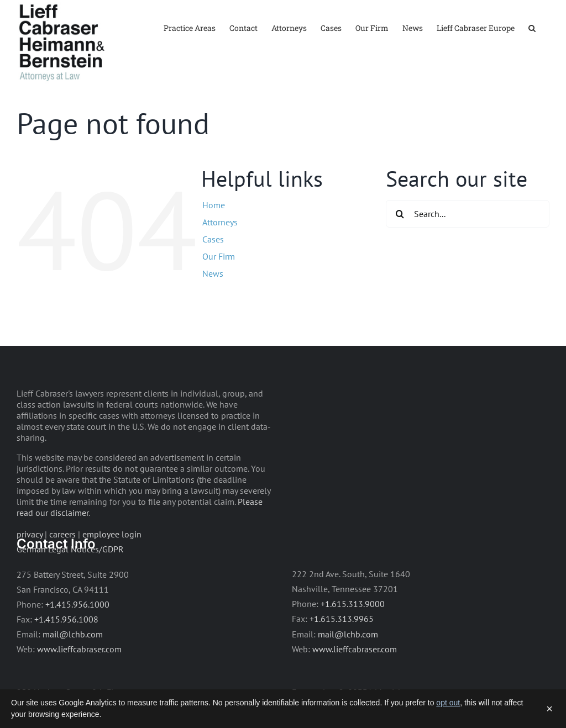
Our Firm (219, 289)
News (213, 306)
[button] (532, 27)
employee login (112, 567)
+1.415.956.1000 (77, 636)
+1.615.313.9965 (342, 651)
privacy (30, 567)
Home (214, 237)
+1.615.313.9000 (353, 636)
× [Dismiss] (549, 709)
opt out (448, 703)
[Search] (400, 246)
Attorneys (220, 254)
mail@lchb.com (73, 666)
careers (62, 567)
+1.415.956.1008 (66, 651)
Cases (213, 271)
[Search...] (468, 246)
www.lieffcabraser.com (79, 681)
